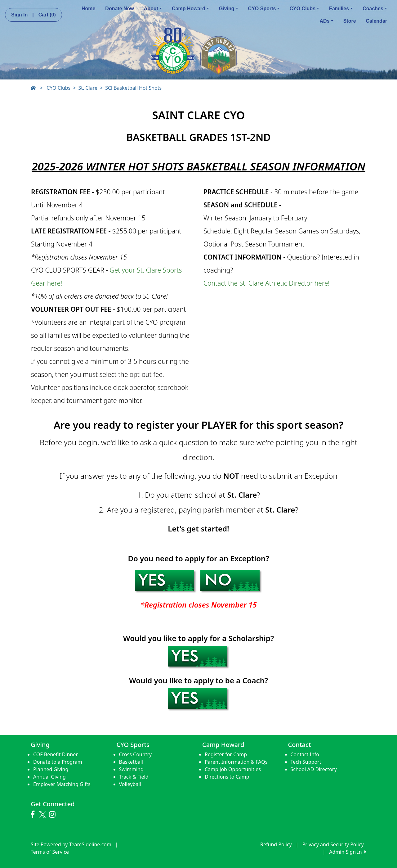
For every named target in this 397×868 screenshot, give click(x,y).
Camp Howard (190, 9)
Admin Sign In (348, 852)
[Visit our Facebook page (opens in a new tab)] (34, 815)
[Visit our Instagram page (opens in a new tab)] (54, 815)
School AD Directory (314, 769)
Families (341, 9)
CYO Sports (264, 9)
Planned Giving (51, 769)
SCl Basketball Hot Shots (133, 88)
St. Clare (88, 88)
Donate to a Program (58, 762)
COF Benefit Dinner (56, 754)
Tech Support (306, 762)
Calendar (377, 21)
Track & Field (134, 777)
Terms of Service (50, 852)
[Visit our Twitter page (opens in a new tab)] (43, 815)
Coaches (375, 9)
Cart (47, 15)
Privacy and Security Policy (333, 844)
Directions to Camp (227, 777)
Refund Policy (276, 844)
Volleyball (130, 784)
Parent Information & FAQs (236, 762)
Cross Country (136, 754)
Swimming (131, 769)
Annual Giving (49, 777)
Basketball (131, 762)
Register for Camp (226, 754)
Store (350, 21)
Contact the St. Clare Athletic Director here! (267, 283)
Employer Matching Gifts (62, 784)
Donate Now (119, 9)
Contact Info (305, 754)
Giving (229, 9)
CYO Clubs (304, 9)
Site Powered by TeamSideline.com (71, 844)
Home (88, 9)
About (153, 9)
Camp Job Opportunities (233, 769)
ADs (327, 21)
